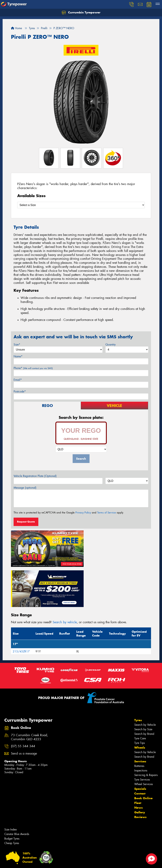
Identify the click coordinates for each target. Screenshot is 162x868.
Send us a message (24, 711)
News (138, 765)
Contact (140, 751)
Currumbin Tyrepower (81, 13)
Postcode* (20, 391)
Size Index (11, 787)
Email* (18, 380)
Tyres (138, 678)
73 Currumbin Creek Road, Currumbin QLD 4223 (30, 695)
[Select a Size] (81, 205)
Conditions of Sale (46, 862)
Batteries (139, 724)
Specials (140, 746)
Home (16, 28)
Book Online (143, 756)
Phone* (33, 368)
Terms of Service (107, 513)
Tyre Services (142, 737)
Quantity (111, 345)
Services (140, 719)
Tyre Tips (140, 701)
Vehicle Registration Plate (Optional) (35, 476)
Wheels (140, 705)
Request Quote (26, 522)
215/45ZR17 (21, 609)
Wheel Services (144, 742)
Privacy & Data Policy (25, 862)
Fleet (138, 761)
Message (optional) (25, 488)
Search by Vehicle (145, 683)
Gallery (140, 770)
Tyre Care (140, 696)
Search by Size (143, 687)
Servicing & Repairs (146, 733)
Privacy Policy (83, 513)
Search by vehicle (65, 580)
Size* (17, 345)
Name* (18, 356)
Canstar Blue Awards (17, 792)
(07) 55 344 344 (23, 704)
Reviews (140, 775)
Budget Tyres (12, 796)
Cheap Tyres (12, 801)
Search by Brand (144, 692)
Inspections (141, 728)
